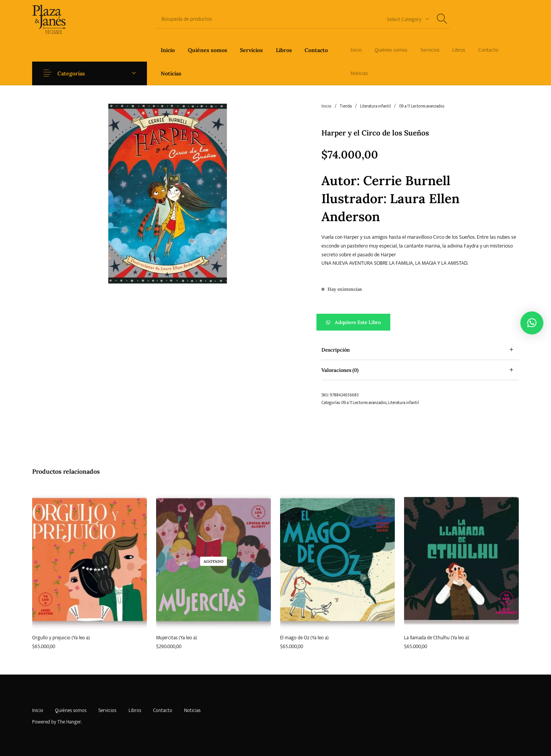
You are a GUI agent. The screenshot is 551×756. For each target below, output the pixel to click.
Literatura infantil (375, 106)
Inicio (326, 106)
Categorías (73, 73)
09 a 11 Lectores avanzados (422, 106)
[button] (420, 322)
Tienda (346, 106)
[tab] (420, 350)
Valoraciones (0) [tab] (340, 370)
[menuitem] (168, 50)
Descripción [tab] (336, 350)
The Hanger (69, 722)
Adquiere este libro (358, 322)
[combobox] (405, 19)
